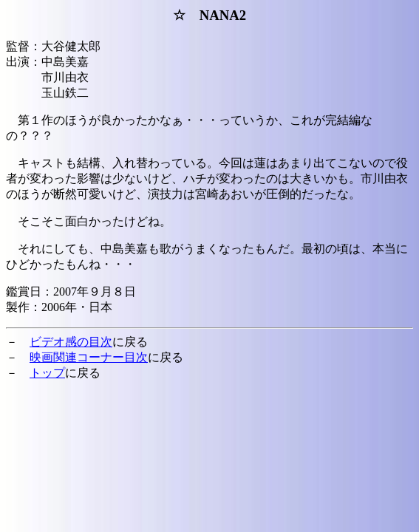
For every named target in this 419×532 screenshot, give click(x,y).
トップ (47, 373)
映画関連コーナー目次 (89, 357)
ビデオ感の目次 (71, 342)
